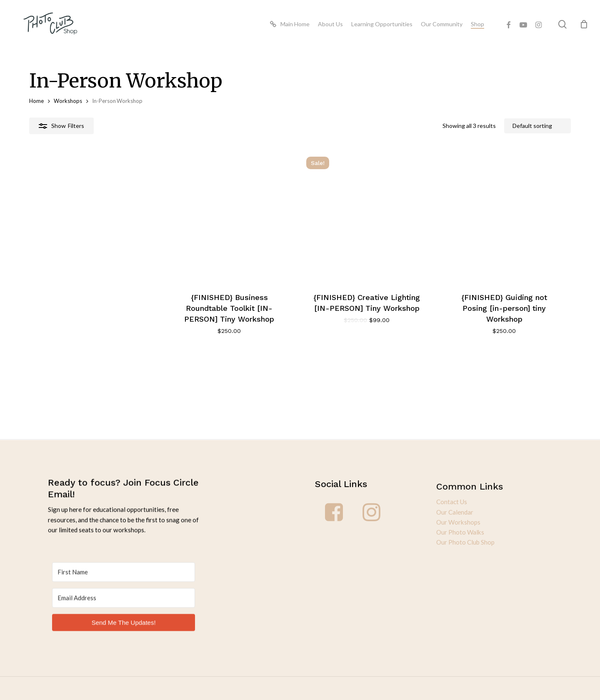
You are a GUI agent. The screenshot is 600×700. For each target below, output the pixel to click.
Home (36, 101)
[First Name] (124, 563)
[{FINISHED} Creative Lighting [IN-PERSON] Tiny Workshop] (299, 239)
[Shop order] (537, 126)
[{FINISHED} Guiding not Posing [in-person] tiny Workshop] (482, 239)
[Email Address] (124, 589)
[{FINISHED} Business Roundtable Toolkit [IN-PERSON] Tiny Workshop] (115, 239)
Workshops (68, 101)
